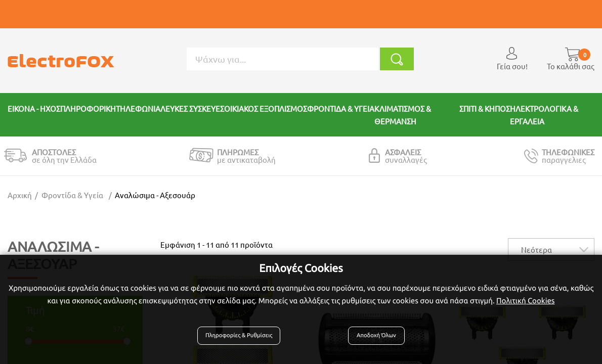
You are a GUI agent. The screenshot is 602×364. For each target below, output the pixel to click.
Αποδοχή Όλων (374, 340)
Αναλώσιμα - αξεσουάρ (155, 195)
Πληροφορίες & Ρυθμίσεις (243, 340)
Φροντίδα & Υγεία (72, 195)
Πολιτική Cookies (525, 305)
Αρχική (20, 195)
